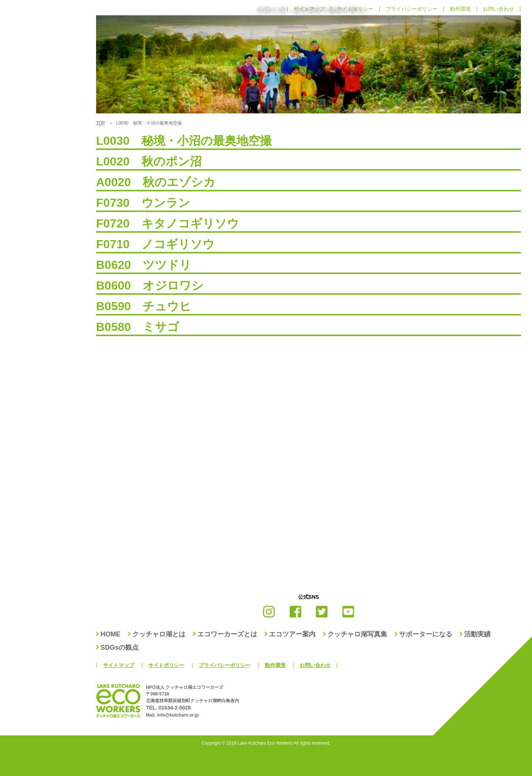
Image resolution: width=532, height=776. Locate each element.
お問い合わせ (315, 665)
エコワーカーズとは (227, 634)
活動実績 (477, 634)
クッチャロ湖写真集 (357, 634)
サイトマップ (119, 665)
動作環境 (275, 665)
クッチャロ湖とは (159, 634)
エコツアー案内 (292, 634)
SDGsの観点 (120, 647)
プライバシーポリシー (225, 665)
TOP (100, 123)
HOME (110, 634)
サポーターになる (426, 634)
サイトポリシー (166, 665)
